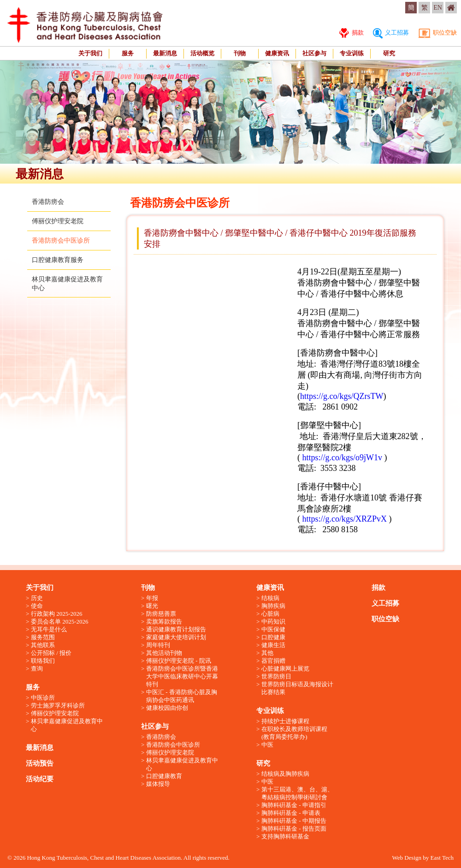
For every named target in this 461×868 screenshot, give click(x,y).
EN (438, 8)
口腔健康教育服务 (58, 260)
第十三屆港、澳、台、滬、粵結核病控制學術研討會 (297, 793)
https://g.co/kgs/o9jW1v (343, 458)
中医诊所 (43, 698)
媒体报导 (158, 784)
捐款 (351, 33)
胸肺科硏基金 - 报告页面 (294, 829)
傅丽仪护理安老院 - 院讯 (179, 661)
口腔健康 (273, 637)
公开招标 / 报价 (51, 653)
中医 (267, 745)
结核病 (270, 598)
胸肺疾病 (273, 606)
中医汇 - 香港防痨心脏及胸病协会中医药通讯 (182, 696)
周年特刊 (158, 645)
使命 (37, 606)
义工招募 (391, 33)
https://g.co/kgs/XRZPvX (346, 519)
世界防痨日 (276, 676)
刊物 (240, 53)
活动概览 (202, 53)
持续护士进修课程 (285, 721)
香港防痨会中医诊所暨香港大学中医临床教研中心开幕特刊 (182, 676)
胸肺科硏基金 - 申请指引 (294, 805)
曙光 (152, 606)
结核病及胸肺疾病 (285, 774)
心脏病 (270, 614)
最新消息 (165, 53)
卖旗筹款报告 (164, 621)
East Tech (442, 858)
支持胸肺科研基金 (285, 836)
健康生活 (273, 645)
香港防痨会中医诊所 (61, 241)
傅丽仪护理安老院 (58, 221)
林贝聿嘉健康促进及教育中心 (67, 725)
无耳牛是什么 (49, 629)
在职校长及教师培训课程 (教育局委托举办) (294, 733)
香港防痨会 (48, 202)
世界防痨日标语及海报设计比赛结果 (297, 688)
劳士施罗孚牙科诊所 (58, 705)
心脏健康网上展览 (285, 669)
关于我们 (90, 53)
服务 (128, 53)
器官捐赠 (273, 661)
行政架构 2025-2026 (57, 614)
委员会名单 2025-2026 (60, 621)
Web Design (407, 858)
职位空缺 (437, 33)
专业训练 (352, 53)
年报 (152, 598)
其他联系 (43, 645)
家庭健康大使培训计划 (176, 637)
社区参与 (314, 53)
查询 (37, 669)
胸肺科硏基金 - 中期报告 (294, 821)
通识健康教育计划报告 (176, 629)
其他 (267, 653)
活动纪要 (40, 779)
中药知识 (273, 621)
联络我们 (43, 661)
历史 (37, 598)
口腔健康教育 (164, 776)
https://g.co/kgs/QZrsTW (342, 396)
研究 (389, 53)
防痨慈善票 (161, 614)
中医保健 (273, 629)
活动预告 (40, 763)
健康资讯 (277, 53)
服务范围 (43, 637)
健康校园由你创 (167, 708)
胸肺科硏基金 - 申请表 (291, 813)
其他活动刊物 (164, 653)
